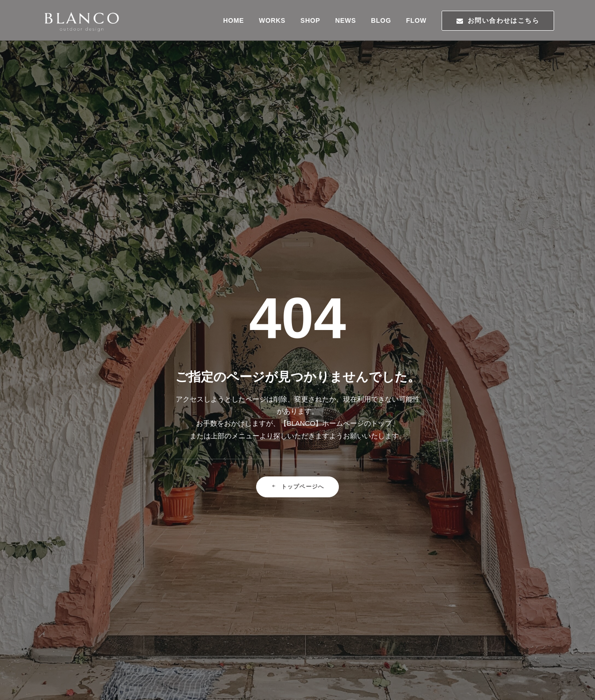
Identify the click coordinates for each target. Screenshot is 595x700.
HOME (234, 20)
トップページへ (298, 304)
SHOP (310, 20)
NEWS (346, 20)
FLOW (416, 20)
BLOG (381, 20)
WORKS (272, 20)
